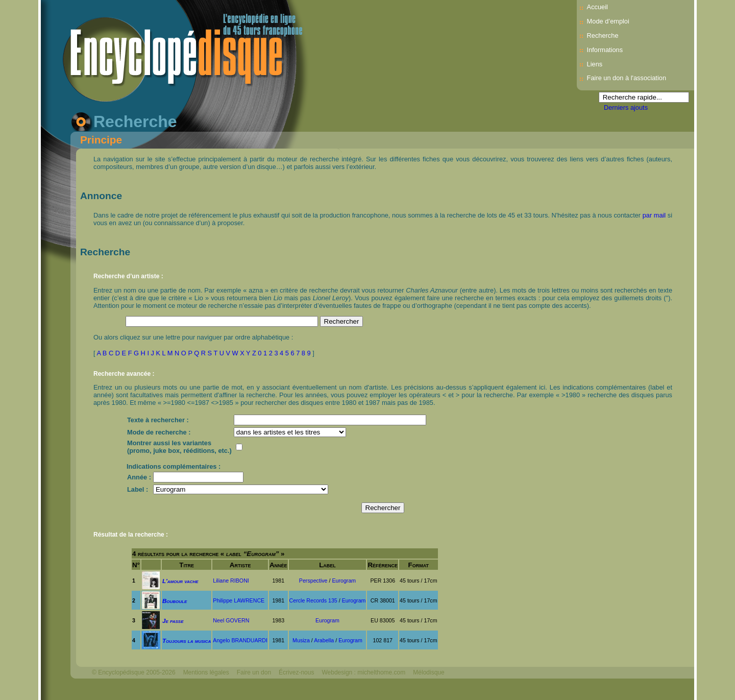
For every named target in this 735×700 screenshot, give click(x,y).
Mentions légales (206, 672)
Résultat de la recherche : (131, 535)
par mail (654, 215)
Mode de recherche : (159, 432)
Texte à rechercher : (158, 420)
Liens (595, 64)
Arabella (324, 640)
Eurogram (344, 581)
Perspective (313, 581)
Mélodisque (428, 672)
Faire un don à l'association (627, 78)
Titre (187, 565)
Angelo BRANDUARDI (240, 640)
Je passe (173, 621)
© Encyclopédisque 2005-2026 (134, 672)
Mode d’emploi (608, 21)
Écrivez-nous (296, 672)
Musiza (301, 640)
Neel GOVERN (231, 620)
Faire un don (254, 672)
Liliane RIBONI (231, 581)
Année (278, 565)
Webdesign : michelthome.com (363, 672)
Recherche (603, 35)
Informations (605, 50)
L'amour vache (180, 581)
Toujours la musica (187, 641)
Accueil (597, 7)
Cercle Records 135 (313, 600)
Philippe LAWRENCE (239, 600)
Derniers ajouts (626, 107)
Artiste (240, 565)
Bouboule (175, 601)
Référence (383, 565)
